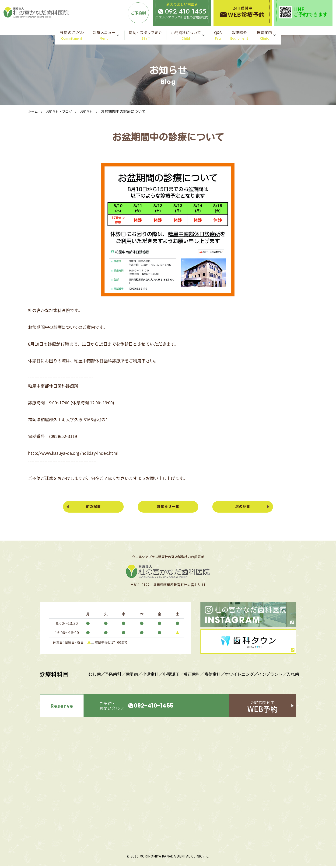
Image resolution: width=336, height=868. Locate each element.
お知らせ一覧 (168, 508)
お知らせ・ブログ (62, 111)
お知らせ (92, 111)
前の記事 (96, 508)
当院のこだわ (72, 35)
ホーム (34, 111)
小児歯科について (186, 35)
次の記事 (240, 508)
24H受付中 (243, 12)
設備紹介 (239, 35)
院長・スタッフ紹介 (145, 35)
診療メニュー (104, 35)
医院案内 (264, 35)
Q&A (218, 35)
